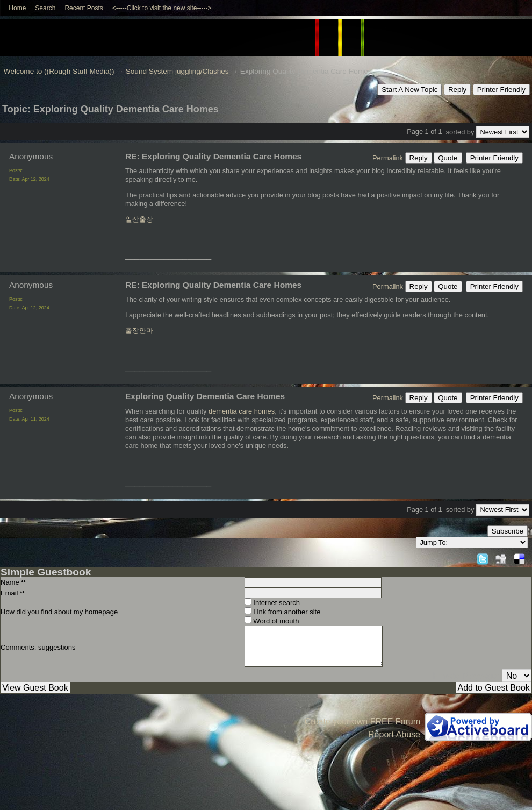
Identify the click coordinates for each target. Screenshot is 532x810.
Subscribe (508, 531)
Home (17, 8)
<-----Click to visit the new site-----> (162, 8)
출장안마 (139, 331)
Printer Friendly (501, 90)
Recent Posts (84, 8)
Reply (457, 90)
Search (45, 8)
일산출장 (139, 219)
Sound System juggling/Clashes (177, 71)
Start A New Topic (409, 90)
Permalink (388, 158)
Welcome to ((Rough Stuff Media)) (59, 71)
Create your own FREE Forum (362, 722)
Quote (448, 158)
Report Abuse (394, 734)
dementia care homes (242, 411)
